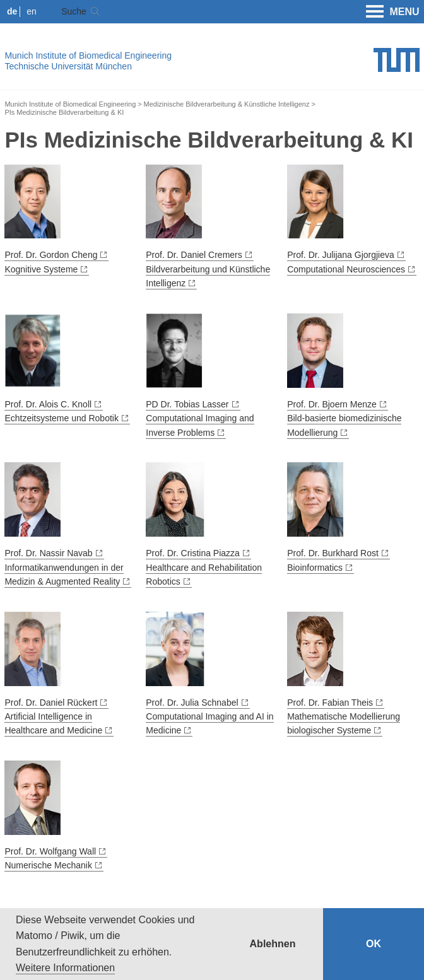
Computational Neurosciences (346, 269)
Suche (74, 11)
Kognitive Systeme (41, 269)
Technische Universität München (68, 66)
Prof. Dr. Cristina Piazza (193, 553)
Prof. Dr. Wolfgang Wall (50, 851)
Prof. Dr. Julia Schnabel (192, 703)
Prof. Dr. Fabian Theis (330, 703)
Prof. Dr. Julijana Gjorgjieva (341, 255)
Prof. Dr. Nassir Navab (48, 553)
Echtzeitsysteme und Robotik (62, 418)
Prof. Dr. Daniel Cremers (194, 255)
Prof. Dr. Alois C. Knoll (48, 404)
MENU (393, 12)
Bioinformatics (315, 568)
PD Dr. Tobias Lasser (187, 404)
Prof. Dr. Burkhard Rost (333, 553)
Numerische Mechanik (48, 865)
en (32, 11)
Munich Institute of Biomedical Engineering (88, 55)
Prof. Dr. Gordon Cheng (51, 255)
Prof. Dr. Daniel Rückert (51, 703)
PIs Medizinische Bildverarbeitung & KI (64, 112)
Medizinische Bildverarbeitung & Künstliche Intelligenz (227, 104)
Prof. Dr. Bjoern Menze (332, 404)
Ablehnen (273, 944)
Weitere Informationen (65, 968)
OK (374, 944)
